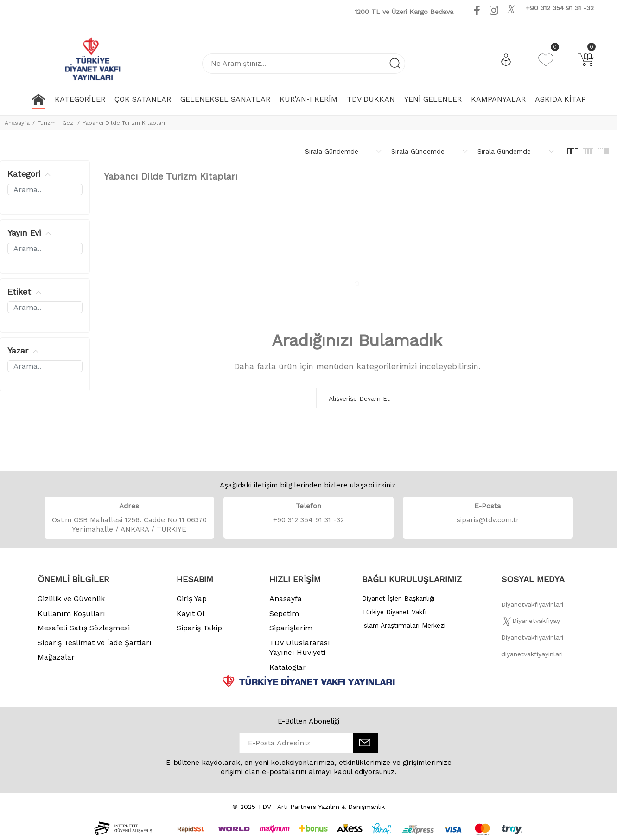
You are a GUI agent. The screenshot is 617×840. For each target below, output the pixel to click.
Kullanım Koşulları (71, 613)
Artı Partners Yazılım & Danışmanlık (331, 807)
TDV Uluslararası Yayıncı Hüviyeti (300, 648)
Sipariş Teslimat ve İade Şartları (95, 643)
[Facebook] (532, 607)
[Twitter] (531, 623)
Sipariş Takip (199, 628)
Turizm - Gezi (56, 123)
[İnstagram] (532, 640)
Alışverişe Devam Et (359, 398)
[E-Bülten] (366, 743)
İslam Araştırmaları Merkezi (404, 625)
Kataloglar (288, 667)
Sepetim (284, 613)
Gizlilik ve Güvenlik (71, 599)
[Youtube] (522, 10)
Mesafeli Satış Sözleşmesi (84, 628)
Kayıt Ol (191, 613)
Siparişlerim (291, 628)
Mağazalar (56, 657)
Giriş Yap (192, 599)
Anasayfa (17, 123)
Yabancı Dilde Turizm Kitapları (124, 123)
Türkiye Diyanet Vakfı (394, 612)
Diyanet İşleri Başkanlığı (398, 598)
